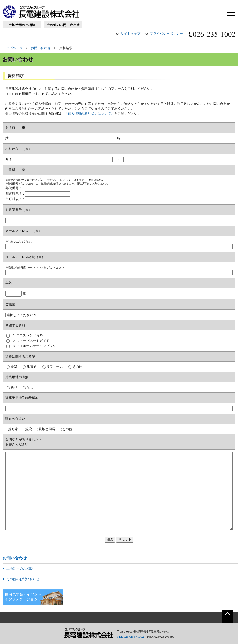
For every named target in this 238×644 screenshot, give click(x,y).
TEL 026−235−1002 (130, 636)
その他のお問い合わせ (23, 579)
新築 (14, 367)
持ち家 (13, 429)
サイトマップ (130, 33)
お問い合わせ (41, 48)
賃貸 (28, 429)
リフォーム (55, 367)
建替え (32, 367)
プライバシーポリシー (166, 33)
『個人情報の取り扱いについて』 (89, 114)
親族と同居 (47, 429)
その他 (77, 367)
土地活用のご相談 (20, 569)
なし (30, 387)
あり (14, 387)
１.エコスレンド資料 (27, 335)
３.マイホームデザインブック (34, 346)
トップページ (12, 48)
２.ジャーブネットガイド (31, 341)
